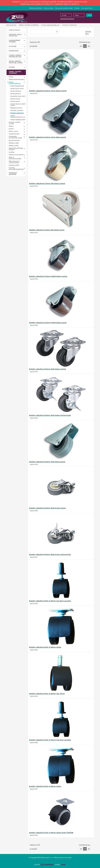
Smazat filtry (88, 33)
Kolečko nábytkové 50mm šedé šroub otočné (47, 508)
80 (89, 46)
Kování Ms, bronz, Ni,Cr (18, 96)
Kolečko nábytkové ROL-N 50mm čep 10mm (47, 694)
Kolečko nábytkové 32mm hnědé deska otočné (48, 276)
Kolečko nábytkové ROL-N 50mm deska (45, 786)
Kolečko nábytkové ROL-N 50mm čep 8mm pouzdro (50, 740)
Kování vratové (15, 99)
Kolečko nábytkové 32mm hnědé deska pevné (48, 323)
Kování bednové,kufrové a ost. (18, 116)
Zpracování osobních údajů (64, 8)
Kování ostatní (15, 101)
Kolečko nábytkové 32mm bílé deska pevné (47, 230)
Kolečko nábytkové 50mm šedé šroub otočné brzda (50, 554)
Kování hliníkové (16, 91)
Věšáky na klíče (14, 146)
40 (85, 46)
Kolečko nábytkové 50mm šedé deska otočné (47, 369)
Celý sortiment (11, 25)
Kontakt (77, 8)
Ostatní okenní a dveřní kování (18, 105)
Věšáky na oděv (14, 143)
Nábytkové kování (16, 108)
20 (81, 46)
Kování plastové (16, 94)
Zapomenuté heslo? (67, 19)
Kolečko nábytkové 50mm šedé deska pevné (47, 462)
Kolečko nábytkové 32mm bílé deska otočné (47, 184)
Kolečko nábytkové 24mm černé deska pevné (47, 137)
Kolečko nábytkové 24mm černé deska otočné (48, 91)
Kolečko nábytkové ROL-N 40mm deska (45, 647)
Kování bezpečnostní (17, 86)
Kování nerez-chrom (17, 88)
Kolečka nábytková (17, 113)
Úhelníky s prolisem (17, 110)
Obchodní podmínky (36, 8)
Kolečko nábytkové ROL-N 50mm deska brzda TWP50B (51, 833)
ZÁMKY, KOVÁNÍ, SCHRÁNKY (29, 25)
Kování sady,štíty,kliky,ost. (50, 25)
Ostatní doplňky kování (18, 120)
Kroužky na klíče (14, 165)
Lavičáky (12, 152)
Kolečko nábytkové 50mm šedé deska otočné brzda (50, 415)
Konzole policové (14, 140)
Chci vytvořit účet (87, 8)
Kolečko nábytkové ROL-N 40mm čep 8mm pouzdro (50, 601)
